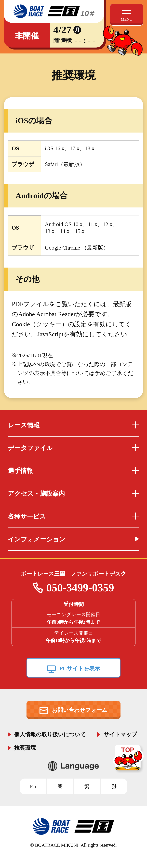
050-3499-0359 (80, 588)
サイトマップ (120, 734)
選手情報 (74, 471)
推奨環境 (25, 747)
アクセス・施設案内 (74, 494)
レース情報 (74, 425)
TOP (129, 759)
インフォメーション (37, 539)
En (33, 786)
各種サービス (74, 516)
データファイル (74, 448)
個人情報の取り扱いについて (50, 734)
